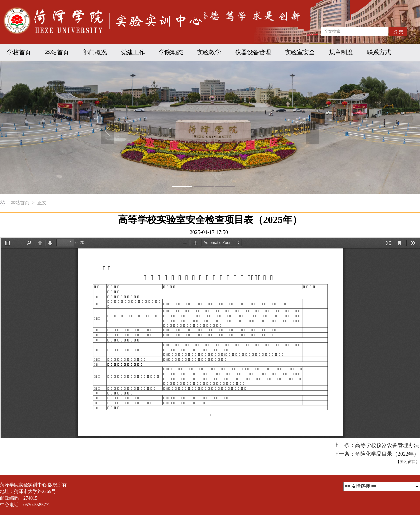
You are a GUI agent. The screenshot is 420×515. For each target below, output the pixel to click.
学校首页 (19, 52)
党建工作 (133, 52)
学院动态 (171, 52)
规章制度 (341, 52)
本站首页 (57, 52)
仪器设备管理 (253, 52)
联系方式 (379, 52)
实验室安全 (300, 52)
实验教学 (209, 52)
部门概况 (95, 52)
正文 (42, 203)
